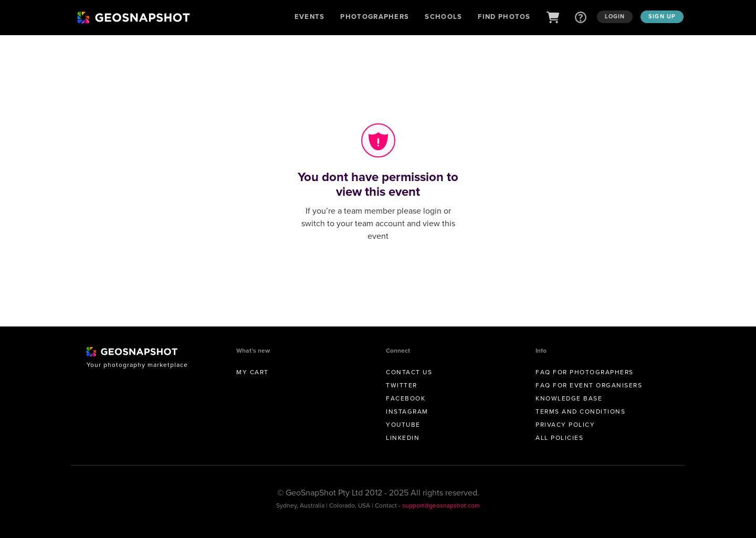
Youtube (403, 425)
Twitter (402, 385)
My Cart (253, 372)
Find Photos (504, 17)
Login (615, 16)
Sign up (662, 16)
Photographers (375, 17)
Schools (443, 17)
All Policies (559, 438)
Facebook (406, 398)
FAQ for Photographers (585, 372)
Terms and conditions (580, 412)
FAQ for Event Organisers (589, 385)
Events (310, 17)
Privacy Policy (565, 425)
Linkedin (403, 438)
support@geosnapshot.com (441, 505)
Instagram (407, 412)
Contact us (409, 372)
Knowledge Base (569, 398)
